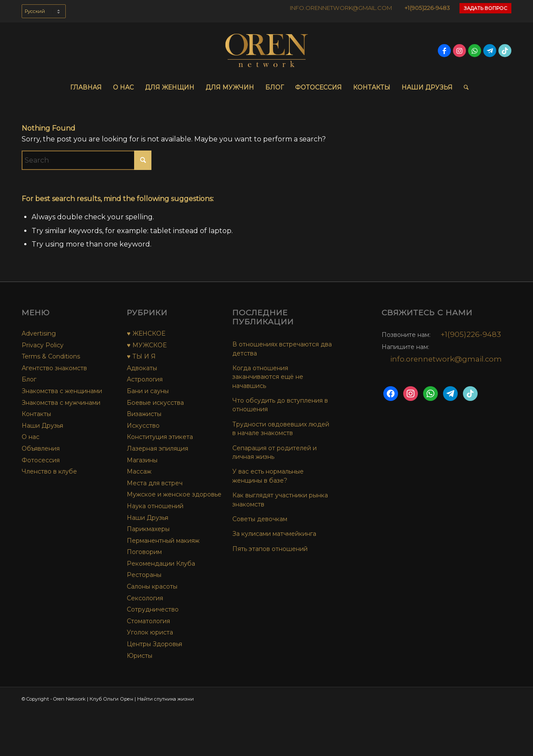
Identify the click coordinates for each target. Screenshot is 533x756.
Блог (29, 379)
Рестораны (144, 575)
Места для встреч (155, 483)
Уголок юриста (150, 632)
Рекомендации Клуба (161, 564)
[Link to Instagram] (459, 51)
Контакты (36, 414)
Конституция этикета (160, 437)
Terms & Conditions (51, 356)
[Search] (463, 87)
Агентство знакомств (54, 368)
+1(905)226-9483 (427, 8)
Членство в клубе (49, 471)
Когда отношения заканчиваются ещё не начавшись (268, 377)
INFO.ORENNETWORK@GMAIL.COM (341, 8)
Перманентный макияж (163, 541)
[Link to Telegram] (490, 51)
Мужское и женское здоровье (174, 494)
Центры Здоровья (154, 644)
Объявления (41, 448)
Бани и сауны (148, 391)
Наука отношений (155, 506)
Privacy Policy (43, 345)
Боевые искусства (155, 403)
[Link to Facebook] (444, 51)
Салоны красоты (152, 586)
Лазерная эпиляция (157, 448)
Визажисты (144, 414)
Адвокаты (142, 368)
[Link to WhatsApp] (475, 51)
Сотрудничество (153, 609)
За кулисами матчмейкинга (274, 534)
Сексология (145, 598)
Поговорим (144, 552)
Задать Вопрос (485, 8)
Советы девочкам (260, 519)
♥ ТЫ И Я (141, 356)
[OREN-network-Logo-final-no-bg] (266, 51)
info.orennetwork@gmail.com (446, 359)
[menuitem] (44, 16)
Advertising (39, 333)
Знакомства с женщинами (62, 391)
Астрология (145, 379)
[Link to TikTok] (505, 51)
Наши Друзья (42, 426)
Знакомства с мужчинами (61, 403)
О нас (31, 437)
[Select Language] (44, 11)
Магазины (142, 460)
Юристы (140, 656)
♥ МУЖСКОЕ (146, 345)
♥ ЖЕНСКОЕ (146, 333)
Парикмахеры (148, 529)
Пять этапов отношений (270, 549)
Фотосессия (41, 460)
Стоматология (148, 621)
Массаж (139, 471)
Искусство (143, 426)
